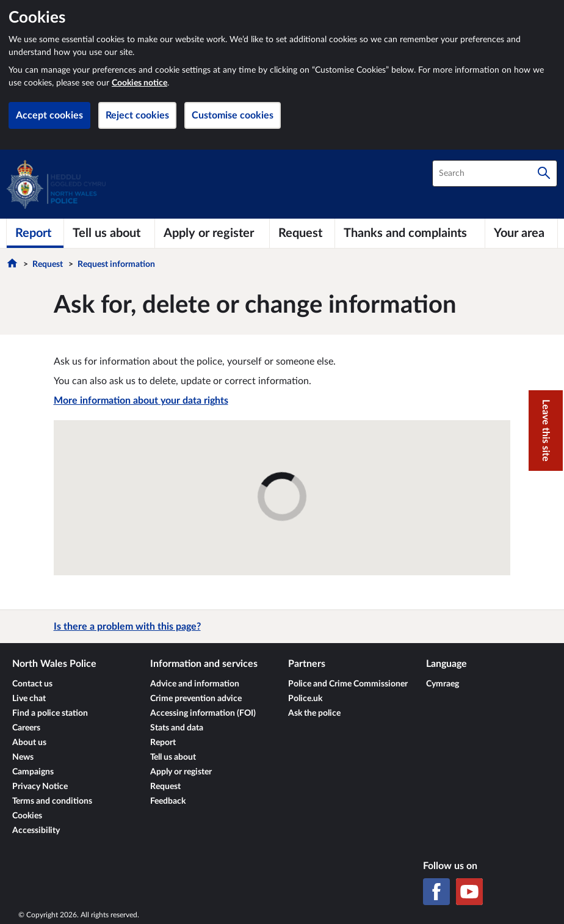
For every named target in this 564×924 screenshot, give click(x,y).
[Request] (302, 233)
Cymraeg (443, 684)
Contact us (32, 684)
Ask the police (314, 713)
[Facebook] (436, 892)
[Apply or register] (212, 233)
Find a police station (50, 713)
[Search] (544, 173)
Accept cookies (49, 115)
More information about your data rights (141, 401)
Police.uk (305, 699)
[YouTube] (469, 892)
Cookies (27, 816)
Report (163, 743)
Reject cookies (137, 115)
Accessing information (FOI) (203, 713)
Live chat (29, 699)
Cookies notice (139, 83)
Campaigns (33, 772)
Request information (116, 264)
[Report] (35, 233)
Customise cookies (233, 115)
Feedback (168, 801)
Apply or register (181, 772)
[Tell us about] (109, 233)
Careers (26, 728)
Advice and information (195, 684)
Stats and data (177, 728)
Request (48, 264)
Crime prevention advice (196, 699)
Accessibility (36, 831)
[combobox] (495, 173)
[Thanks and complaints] (410, 233)
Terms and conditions (52, 801)
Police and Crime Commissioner (348, 684)
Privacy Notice (40, 787)
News (23, 757)
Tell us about (173, 757)
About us (29, 743)
